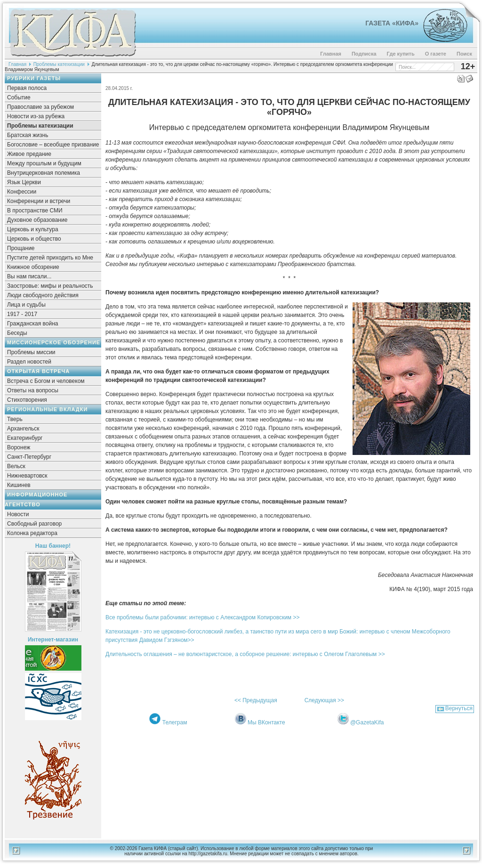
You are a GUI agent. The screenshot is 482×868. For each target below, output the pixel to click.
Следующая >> (324, 700)
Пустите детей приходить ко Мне (50, 258)
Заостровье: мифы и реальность (50, 286)
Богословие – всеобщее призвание (53, 145)
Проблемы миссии (31, 352)
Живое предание (29, 154)
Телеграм (175, 722)
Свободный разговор (34, 524)
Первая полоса (27, 88)
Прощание (21, 248)
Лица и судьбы (26, 305)
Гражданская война (32, 324)
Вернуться (459, 708)
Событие (19, 97)
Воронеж (19, 447)
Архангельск (23, 429)
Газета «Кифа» (392, 23)
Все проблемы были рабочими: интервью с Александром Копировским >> (202, 617)
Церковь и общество (34, 239)
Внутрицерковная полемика (44, 173)
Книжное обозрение (33, 267)
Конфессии (22, 192)
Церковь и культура (33, 229)
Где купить (401, 54)
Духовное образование (37, 220)
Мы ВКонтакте (266, 722)
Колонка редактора (32, 533)
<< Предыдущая (256, 700)
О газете (436, 54)
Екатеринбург (25, 438)
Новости (18, 514)
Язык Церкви (24, 182)
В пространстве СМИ (35, 211)
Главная (331, 54)
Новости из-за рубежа (36, 116)
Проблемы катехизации (59, 64)
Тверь (15, 419)
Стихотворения (27, 400)
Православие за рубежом (40, 107)
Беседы (17, 333)
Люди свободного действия (43, 295)
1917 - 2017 (22, 314)
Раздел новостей (29, 362)
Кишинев (19, 485)
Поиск (464, 54)
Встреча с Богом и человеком (46, 381)
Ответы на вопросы (33, 390)
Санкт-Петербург (29, 457)
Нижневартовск (27, 476)
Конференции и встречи (39, 201)
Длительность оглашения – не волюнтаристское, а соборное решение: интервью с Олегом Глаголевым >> (245, 654)
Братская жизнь (28, 135)
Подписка (364, 54)
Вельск (16, 466)
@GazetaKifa (367, 722)
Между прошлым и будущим (44, 163)
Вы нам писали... (29, 276)
